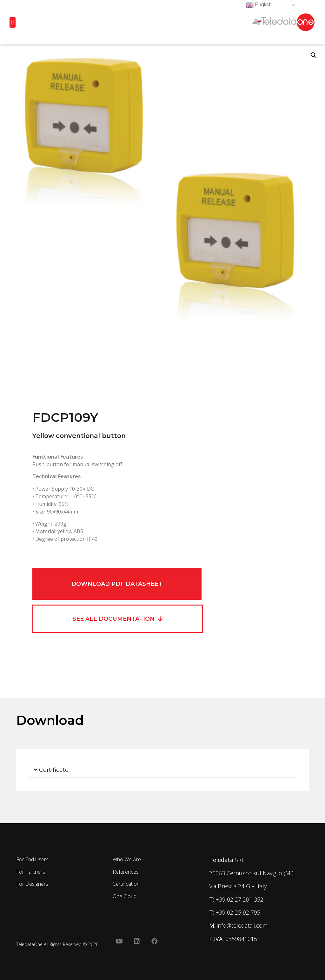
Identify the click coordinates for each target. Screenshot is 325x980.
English (259, 5)
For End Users (32, 859)
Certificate (54, 770)
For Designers (32, 884)
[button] (13, 22)
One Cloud (125, 896)
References (126, 872)
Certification (126, 884)
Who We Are (127, 859)
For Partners (31, 872)
